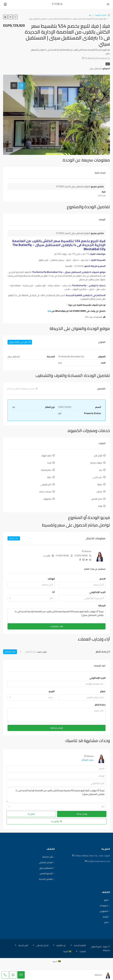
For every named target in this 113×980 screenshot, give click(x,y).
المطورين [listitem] (105, 911)
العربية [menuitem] (55, 961)
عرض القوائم (14, 538)
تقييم (52, 691)
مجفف (99, 492)
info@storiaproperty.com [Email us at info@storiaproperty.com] (99, 861)
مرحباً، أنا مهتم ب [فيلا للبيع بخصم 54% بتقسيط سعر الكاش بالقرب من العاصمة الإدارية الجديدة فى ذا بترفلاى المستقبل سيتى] (56, 616)
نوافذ (100, 506)
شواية (100, 484)
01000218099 (81, 556)
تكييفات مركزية (96, 463)
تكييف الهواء (46, 456)
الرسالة (102, 606)
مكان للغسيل (97, 499)
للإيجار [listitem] (106, 917)
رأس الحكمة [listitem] (48, 857)
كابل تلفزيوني (46, 484)
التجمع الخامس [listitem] (47, 874)
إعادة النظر (100, 705)
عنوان (103, 691)
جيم (101, 470)
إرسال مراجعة (56, 728)
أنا (54, 592)
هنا (49, 311)
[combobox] (31, 598)
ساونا (49, 477)
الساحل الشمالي (42, 945)
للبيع (108, 64)
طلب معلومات (56, 626)
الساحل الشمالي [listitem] (47, 863)
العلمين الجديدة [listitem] (47, 879)
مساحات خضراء (45, 492)
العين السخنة (23, 945)
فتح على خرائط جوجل (20, 342)
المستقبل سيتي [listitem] (47, 868)
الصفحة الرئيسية (101, 15)
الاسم (103, 579)
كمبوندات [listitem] (105, 906)
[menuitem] (57, 961)
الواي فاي (98, 456)
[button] (15, 17)
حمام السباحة (46, 470)
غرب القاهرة (61, 945)
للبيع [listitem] (107, 900)
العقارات (83, 951)
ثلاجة (49, 463)
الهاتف (51, 579)
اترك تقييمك (10, 652)
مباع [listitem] (107, 922)
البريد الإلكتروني (97, 592)
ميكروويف (47, 499)
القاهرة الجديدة (80, 945)
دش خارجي (97, 477)
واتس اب (47, 556)
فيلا (90, 15)
